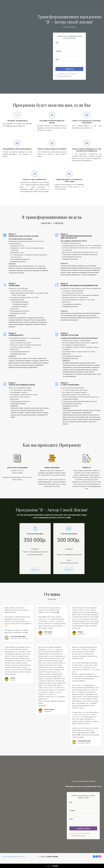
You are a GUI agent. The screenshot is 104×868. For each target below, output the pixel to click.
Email (58, 59)
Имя (57, 43)
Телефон (59, 51)
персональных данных (64, 76)
